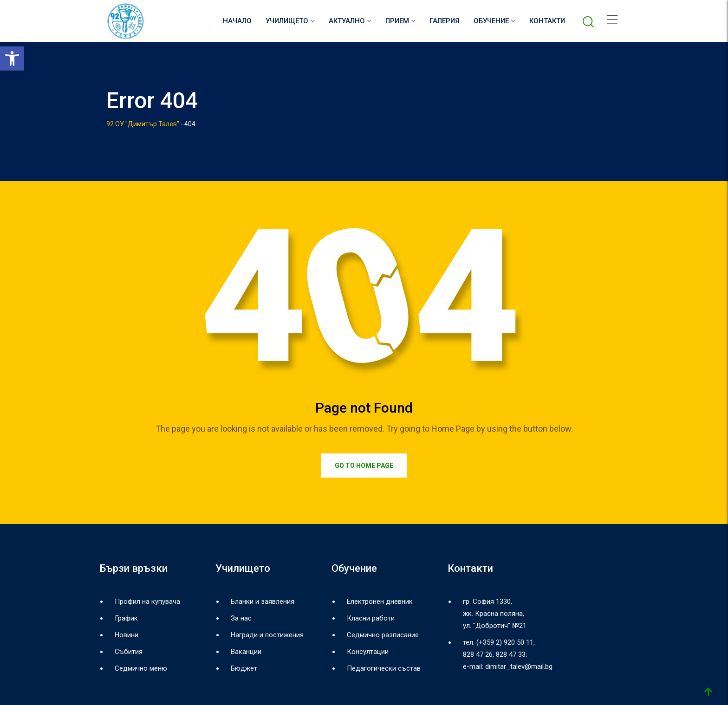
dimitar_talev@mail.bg (519, 666)
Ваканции (246, 652)
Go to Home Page (364, 466)
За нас (241, 618)
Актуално (347, 21)
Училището (287, 21)
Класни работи (371, 618)
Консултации (368, 652)
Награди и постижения (267, 635)
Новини (127, 635)
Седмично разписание (383, 635)
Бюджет (244, 668)
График (126, 618)
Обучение (491, 21)
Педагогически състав (384, 668)
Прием (397, 21)
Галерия (445, 21)
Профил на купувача (147, 602)
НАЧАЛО (237, 21)
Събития (129, 652)
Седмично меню (141, 668)
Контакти (547, 21)
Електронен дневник (380, 602)
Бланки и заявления (263, 602)
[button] (12, 58)
